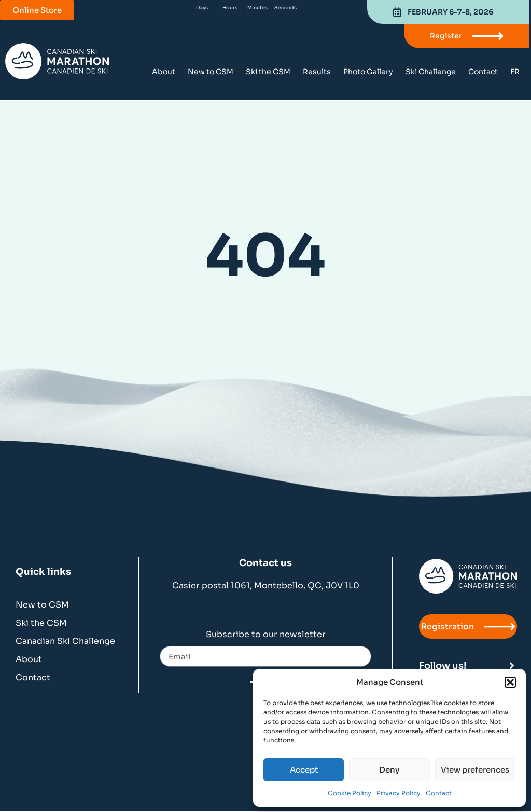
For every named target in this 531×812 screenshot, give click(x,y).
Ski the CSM (268, 72)
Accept (304, 770)
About (164, 72)
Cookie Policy (350, 793)
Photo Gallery (368, 72)
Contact (439, 793)
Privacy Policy (399, 793)
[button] (510, 682)
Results (317, 72)
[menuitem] (515, 72)
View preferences (475, 770)
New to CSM (211, 72)
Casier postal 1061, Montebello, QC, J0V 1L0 (266, 586)
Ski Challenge (431, 72)
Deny (389, 770)
